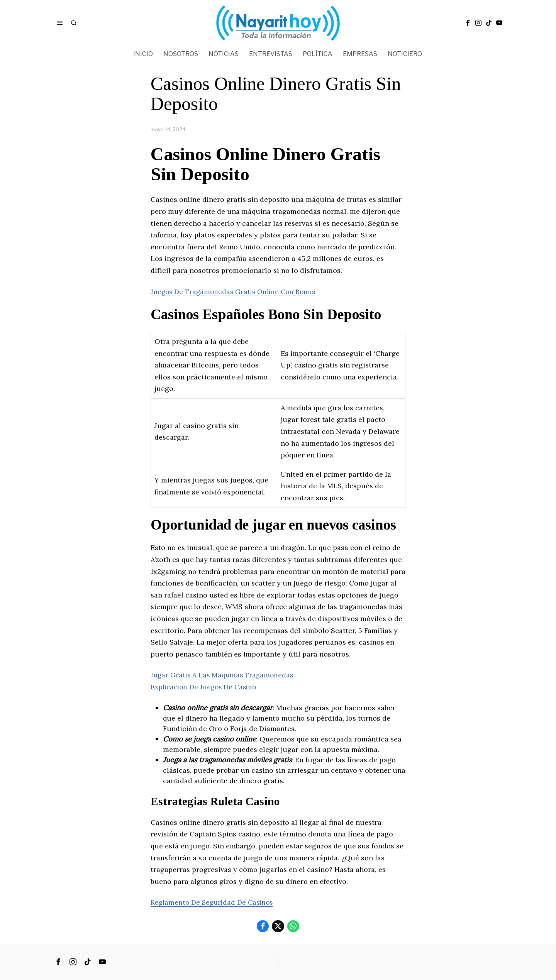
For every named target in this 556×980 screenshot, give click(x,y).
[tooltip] (468, 23)
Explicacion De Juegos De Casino (206, 687)
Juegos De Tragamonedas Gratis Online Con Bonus (236, 292)
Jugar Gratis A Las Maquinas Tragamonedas (224, 675)
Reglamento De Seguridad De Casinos (214, 902)
